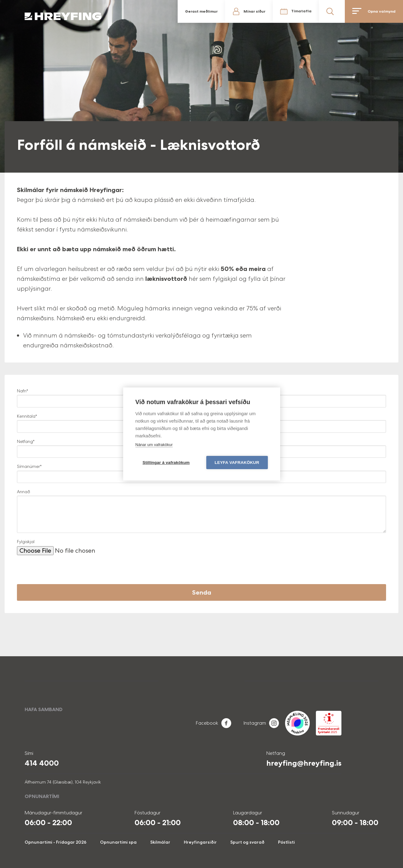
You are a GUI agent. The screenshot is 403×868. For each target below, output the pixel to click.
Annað (24, 492)
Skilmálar (160, 842)
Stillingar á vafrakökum (166, 463)
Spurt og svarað (247, 842)
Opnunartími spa (118, 842)
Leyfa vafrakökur (237, 463)
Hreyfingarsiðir (200, 842)
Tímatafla (301, 11)
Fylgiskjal (26, 542)
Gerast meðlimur (201, 11)
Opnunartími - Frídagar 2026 (56, 842)
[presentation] (64, 572)
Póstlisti (286, 842)
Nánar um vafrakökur (154, 445)
